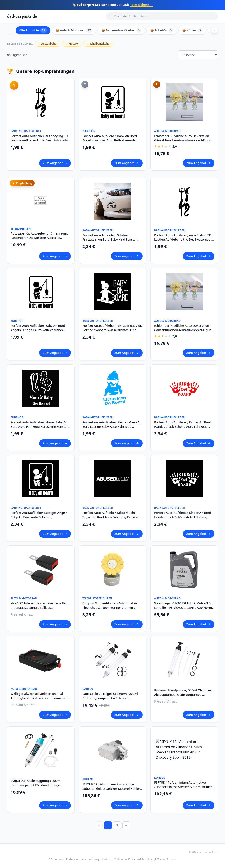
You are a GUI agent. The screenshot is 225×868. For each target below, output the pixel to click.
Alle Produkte (33, 30)
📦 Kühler (192, 30)
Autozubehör (48, 44)
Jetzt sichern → (142, 5)
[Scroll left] (11, 30)
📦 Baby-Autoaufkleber (121, 30)
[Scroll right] (214, 30)
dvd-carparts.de (22, 16)
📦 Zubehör (162, 30)
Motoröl (72, 44)
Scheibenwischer (98, 44)
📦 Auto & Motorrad (74, 30)
